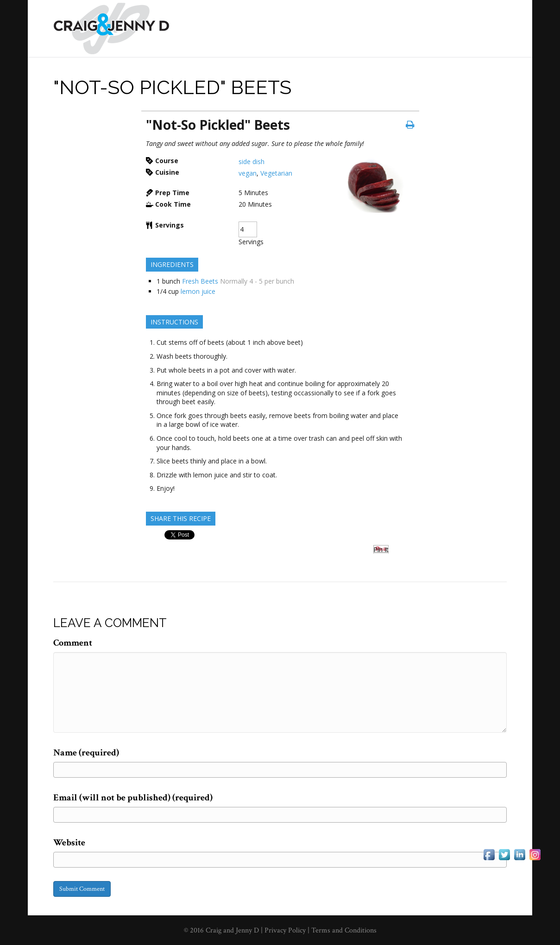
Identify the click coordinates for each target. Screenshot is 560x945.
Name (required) (86, 753)
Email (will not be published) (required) (133, 798)
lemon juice (198, 291)
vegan (248, 173)
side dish (252, 162)
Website (69, 843)
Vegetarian (276, 173)
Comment (73, 643)
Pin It (381, 549)
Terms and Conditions (344, 930)
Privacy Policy (286, 930)
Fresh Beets (200, 281)
